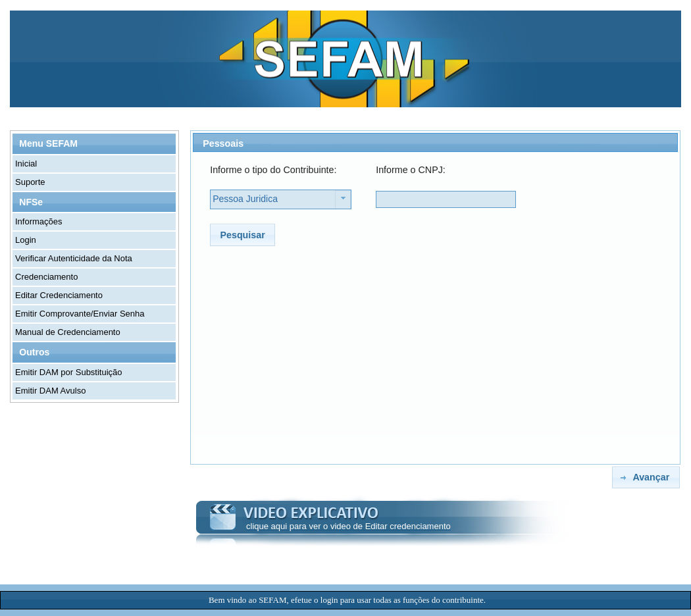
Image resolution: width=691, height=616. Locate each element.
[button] (243, 235)
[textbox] (446, 199)
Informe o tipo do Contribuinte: (273, 170)
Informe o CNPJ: (411, 170)
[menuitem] (95, 164)
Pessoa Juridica (245, 199)
